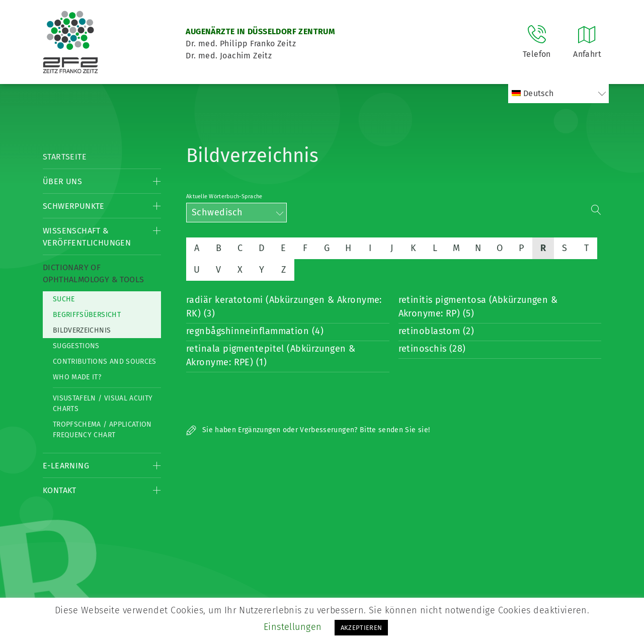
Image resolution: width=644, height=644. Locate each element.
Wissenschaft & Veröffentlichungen (87, 237)
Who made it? (77, 377)
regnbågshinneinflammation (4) (255, 331)
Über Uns (62, 181)
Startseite (65, 157)
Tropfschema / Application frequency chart (102, 430)
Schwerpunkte (74, 206)
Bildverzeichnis (82, 330)
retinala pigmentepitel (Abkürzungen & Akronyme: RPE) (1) (271, 355)
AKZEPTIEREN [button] (361, 628)
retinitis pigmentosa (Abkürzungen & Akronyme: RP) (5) (478, 307)
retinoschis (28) (432, 349)
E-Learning (66, 466)
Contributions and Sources (105, 361)
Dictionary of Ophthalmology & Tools (93, 273)
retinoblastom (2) (436, 331)
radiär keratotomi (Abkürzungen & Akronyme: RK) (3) (284, 307)
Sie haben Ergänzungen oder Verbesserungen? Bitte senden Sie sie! (308, 430)
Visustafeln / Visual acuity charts (103, 404)
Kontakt (60, 490)
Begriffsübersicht (87, 315)
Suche (64, 299)
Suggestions (76, 346)
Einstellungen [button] (293, 627)
